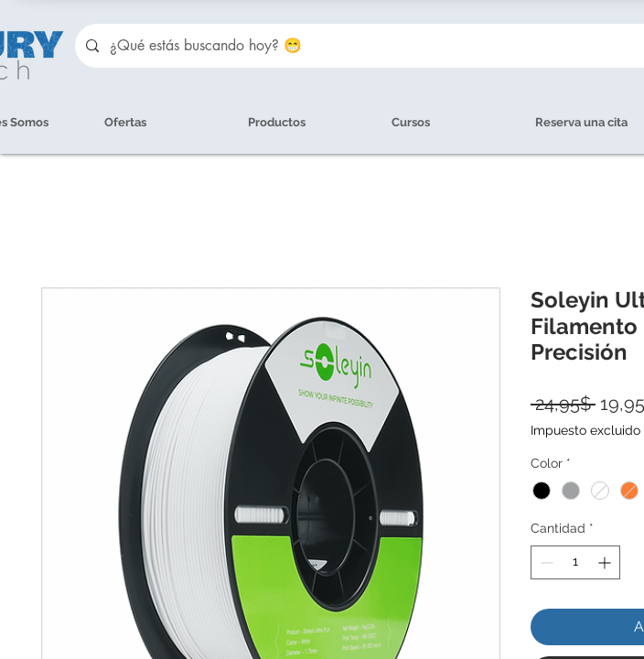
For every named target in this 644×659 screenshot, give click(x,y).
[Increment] (606, 562)
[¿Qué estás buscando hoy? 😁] (368, 46)
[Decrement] (545, 562)
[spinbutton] (575, 562)
